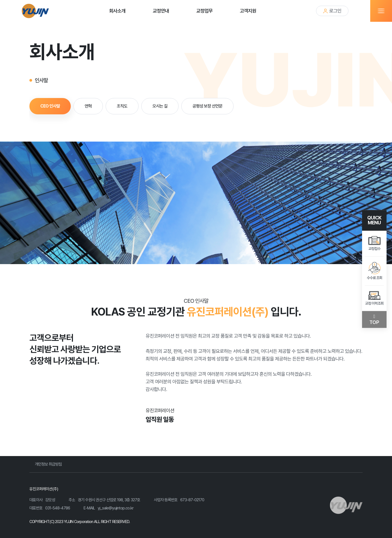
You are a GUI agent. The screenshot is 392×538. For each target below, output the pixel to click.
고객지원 (248, 11)
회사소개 (117, 11)
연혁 (88, 106)
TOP (374, 323)
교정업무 (204, 11)
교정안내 (161, 11)
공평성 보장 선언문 (207, 106)
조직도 (122, 106)
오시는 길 (160, 106)
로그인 (332, 11)
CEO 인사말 (50, 106)
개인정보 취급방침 (48, 464)
